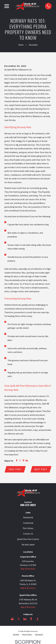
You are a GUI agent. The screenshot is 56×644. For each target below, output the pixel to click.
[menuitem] (16, 634)
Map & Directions (28, 569)
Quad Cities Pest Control (28, 539)
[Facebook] (31, 619)
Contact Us (28, 534)
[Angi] (44, 619)
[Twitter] (19, 619)
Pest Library (28, 528)
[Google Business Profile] (12, 619)
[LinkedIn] (25, 619)
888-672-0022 (28, 505)
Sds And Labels (28, 545)
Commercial (28, 523)
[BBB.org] (37, 619)
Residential (28, 517)
